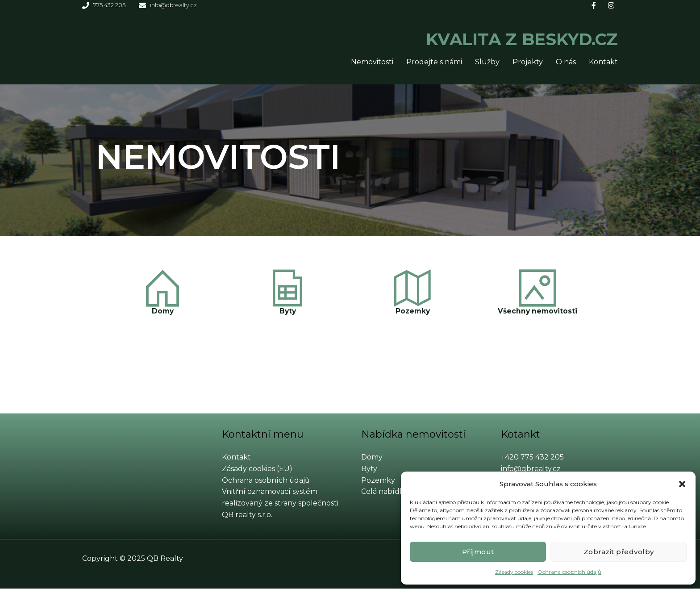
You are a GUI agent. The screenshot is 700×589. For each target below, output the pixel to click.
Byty (288, 311)
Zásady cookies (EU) (257, 469)
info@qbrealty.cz (531, 469)
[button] (682, 484)
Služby (487, 62)
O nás (566, 62)
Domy (163, 311)
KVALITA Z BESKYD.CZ (489, 38)
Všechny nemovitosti (538, 311)
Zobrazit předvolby (619, 552)
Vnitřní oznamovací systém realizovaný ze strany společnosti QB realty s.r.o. (280, 503)
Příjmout (478, 552)
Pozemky (412, 311)
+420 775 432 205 (532, 457)
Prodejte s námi (434, 62)
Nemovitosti (372, 62)
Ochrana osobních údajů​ (569, 572)
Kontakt (603, 62)
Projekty (528, 62)
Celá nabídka (385, 492)
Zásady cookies (514, 572)
